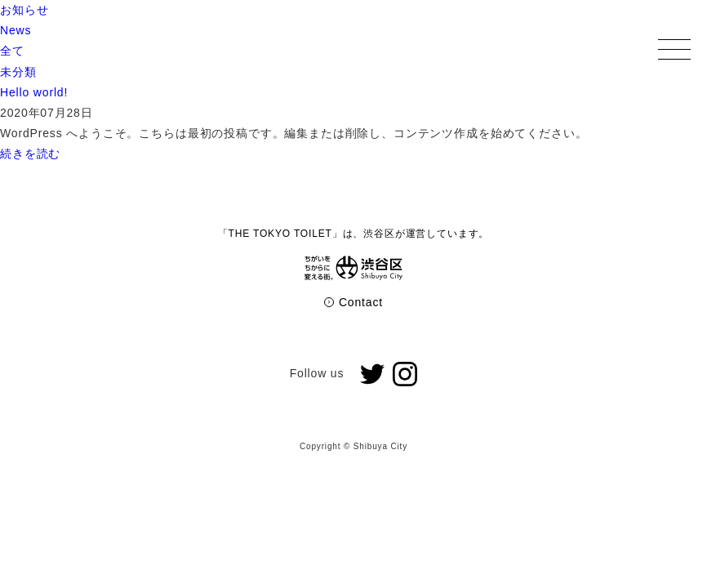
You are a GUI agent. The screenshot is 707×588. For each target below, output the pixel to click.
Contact (353, 302)
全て (12, 51)
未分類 (18, 72)
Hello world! (34, 92)
